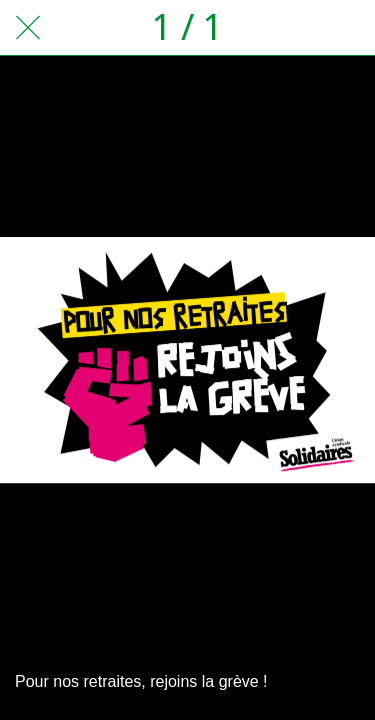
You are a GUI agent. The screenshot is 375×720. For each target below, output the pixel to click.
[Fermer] (28, 28)
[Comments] (347, 28)
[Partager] (295, 28)
